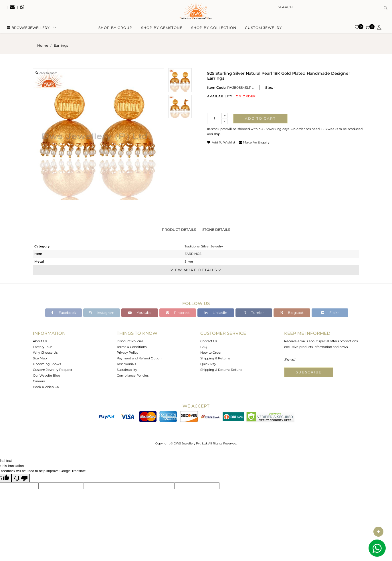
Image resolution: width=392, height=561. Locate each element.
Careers (39, 381)
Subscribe (309, 372)
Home (43, 45)
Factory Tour (42, 347)
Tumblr (254, 313)
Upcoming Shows (47, 364)
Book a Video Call (47, 387)
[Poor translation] (21, 478)
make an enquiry (254, 142)
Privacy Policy (127, 353)
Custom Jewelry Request (53, 370)
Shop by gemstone (162, 29)
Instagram (102, 313)
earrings (61, 45)
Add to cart (260, 118)
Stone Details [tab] (216, 230)
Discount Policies (130, 341)
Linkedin (216, 313)
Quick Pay (208, 364)
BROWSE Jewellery (28, 29)
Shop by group (115, 29)
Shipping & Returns (215, 358)
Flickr (330, 313)
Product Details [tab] (179, 230)
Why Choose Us (45, 353)
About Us (40, 341)
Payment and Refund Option (139, 358)
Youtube (140, 313)
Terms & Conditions (132, 347)
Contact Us (209, 341)
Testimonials (126, 364)
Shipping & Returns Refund (221, 370)
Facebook (64, 313)
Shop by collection (214, 29)
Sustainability (127, 370)
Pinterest (178, 313)
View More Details (196, 270)
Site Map (40, 358)
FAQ (204, 347)
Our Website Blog (47, 375)
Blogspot (292, 313)
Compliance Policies (133, 375)
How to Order (211, 353)
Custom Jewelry (264, 29)
